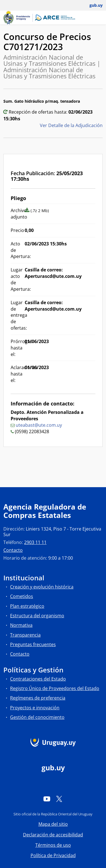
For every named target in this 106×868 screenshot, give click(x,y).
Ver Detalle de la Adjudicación (71, 125)
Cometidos (22, 596)
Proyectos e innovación (35, 708)
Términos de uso (53, 845)
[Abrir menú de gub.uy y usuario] (92, 5)
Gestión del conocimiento (37, 717)
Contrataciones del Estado (38, 679)
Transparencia (25, 635)
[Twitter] (59, 799)
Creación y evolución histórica (42, 587)
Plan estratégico (27, 606)
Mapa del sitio (53, 824)
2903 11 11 (35, 542)
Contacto (13, 550)
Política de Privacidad (53, 855)
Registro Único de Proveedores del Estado (55, 688)
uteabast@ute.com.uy (39, 425)
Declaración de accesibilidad (53, 835)
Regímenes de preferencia (38, 698)
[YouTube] (47, 799)
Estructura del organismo (37, 616)
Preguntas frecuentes (33, 644)
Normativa (21, 625)
